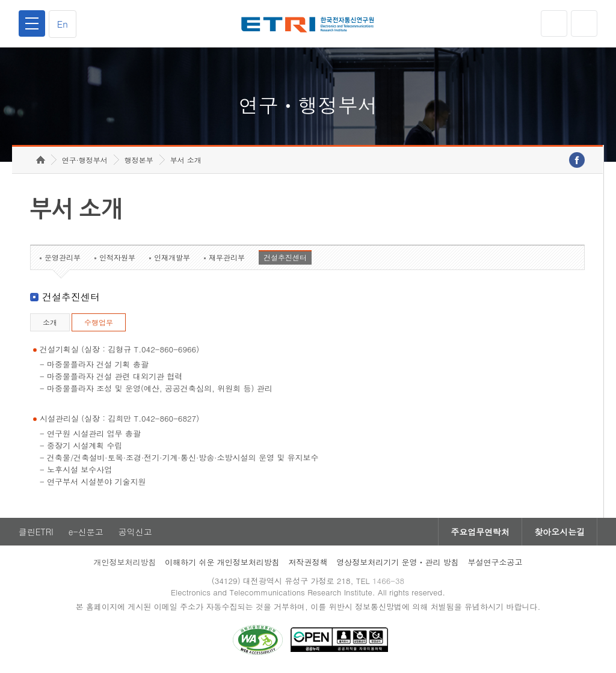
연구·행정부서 (85, 160)
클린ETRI (36, 532)
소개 (50, 322)
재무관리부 (227, 257)
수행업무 (99, 322)
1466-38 (388, 581)
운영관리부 (63, 257)
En (63, 24)
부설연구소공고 (495, 562)
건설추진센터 (285, 257)
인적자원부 (117, 257)
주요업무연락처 (480, 532)
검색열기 (584, 23)
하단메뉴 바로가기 (0, 0)
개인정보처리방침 (125, 562)
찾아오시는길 (559, 532)
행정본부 (139, 160)
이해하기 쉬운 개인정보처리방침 (222, 562)
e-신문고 (86, 532)
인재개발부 (172, 257)
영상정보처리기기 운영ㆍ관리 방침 (398, 562)
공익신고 (135, 532)
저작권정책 (308, 562)
